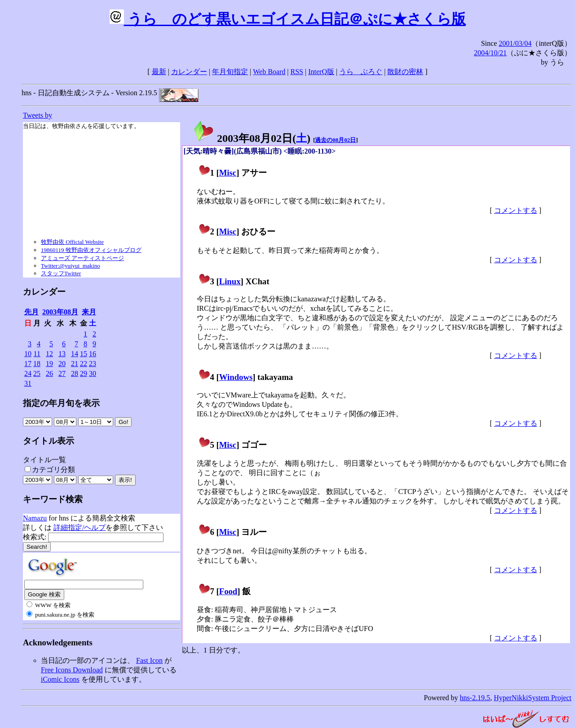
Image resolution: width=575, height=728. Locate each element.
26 (49, 373)
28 (75, 373)
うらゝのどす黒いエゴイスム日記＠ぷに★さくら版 (288, 19)
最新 (159, 72)
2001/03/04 (515, 43)
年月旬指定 (230, 72)
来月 (89, 312)
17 (28, 364)
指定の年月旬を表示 (61, 403)
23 (93, 364)
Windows (236, 377)
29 (84, 373)
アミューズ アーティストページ (82, 258)
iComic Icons (60, 679)
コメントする (516, 210)
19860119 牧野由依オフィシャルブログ (91, 250)
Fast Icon (149, 660)
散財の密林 (405, 72)
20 (62, 364)
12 (49, 354)
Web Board (269, 72)
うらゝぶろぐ (361, 72)
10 (28, 354)
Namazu (35, 518)
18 (37, 364)
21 (75, 364)
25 (37, 373)
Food (228, 591)
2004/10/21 (490, 53)
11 (37, 354)
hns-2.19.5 (475, 698)
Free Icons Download (72, 670)
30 (93, 373)
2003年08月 (60, 312)
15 (84, 354)
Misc (228, 173)
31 (28, 383)
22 (84, 364)
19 (49, 364)
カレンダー (189, 72)
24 (28, 373)
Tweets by (38, 115)
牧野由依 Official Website (72, 242)
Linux (230, 281)
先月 (31, 312)
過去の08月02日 (335, 140)
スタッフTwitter (61, 273)
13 (62, 354)
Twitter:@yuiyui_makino (71, 266)
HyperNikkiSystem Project (533, 698)
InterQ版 (321, 72)
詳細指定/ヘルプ (80, 527)
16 (93, 354)
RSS (297, 72)
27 (62, 373)
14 (75, 354)
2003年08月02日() (252, 138)
